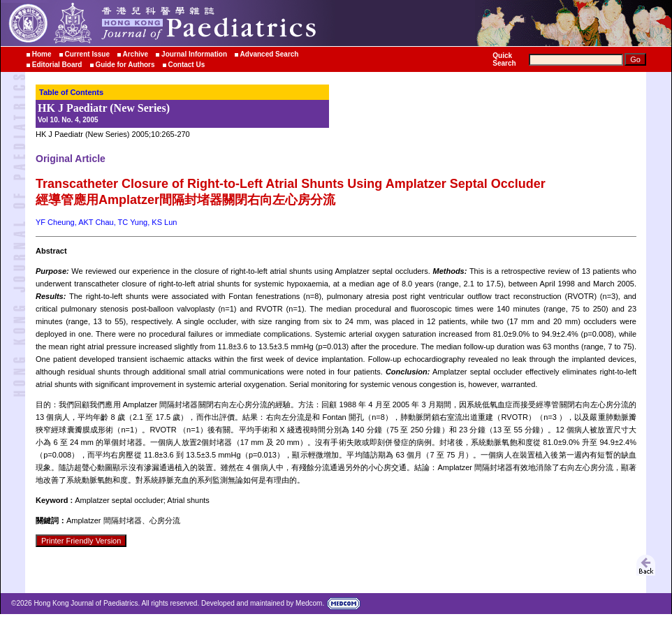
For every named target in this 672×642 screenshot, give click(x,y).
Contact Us (186, 65)
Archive (136, 54)
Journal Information (194, 54)
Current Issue (87, 54)
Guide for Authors (125, 65)
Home (42, 54)
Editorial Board (57, 65)
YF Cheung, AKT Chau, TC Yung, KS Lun (106, 222)
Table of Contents (71, 92)
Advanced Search (270, 54)
